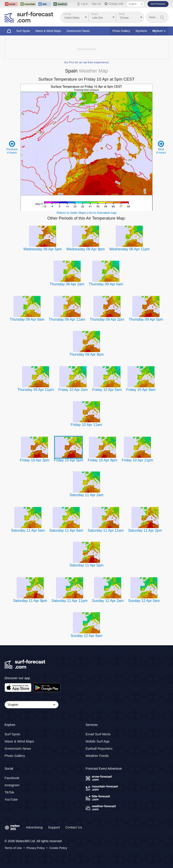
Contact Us (74, 827)
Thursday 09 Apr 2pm (107, 319)
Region (95, 14)
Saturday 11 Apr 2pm (145, 530)
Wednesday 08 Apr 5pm (43, 249)
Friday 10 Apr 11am (86, 425)
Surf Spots (23, 31)
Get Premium (158, 4)
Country (67, 14)
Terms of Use (13, 848)
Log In (85, 4)
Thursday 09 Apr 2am (67, 284)
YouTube (11, 799)
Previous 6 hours (12, 147)
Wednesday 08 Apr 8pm (85, 249)
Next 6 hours (161, 147)
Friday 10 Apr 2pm (35, 460)
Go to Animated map (102, 213)
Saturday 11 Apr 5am (28, 530)
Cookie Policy (58, 848)
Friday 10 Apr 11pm (137, 460)
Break (122, 14)
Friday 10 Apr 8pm (103, 460)
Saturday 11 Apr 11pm (69, 601)
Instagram (12, 785)
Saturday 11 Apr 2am (86, 495)
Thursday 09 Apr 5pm (146, 319)
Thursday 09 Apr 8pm (87, 354)
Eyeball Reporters (99, 748)
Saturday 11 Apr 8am (66, 530)
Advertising (34, 827)
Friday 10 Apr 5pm (69, 460)
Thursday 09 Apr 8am (27, 319)
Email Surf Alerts (98, 734)
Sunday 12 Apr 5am (144, 601)
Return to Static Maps (71, 213)
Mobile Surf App (98, 741)
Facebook (12, 778)
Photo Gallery (121, 31)
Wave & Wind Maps (48, 31)
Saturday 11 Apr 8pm (30, 601)
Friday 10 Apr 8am (141, 390)
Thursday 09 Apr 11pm (36, 390)
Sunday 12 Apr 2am (108, 601)
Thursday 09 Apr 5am (106, 284)
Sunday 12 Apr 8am (87, 636)
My (159, 31)
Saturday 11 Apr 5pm (86, 565)
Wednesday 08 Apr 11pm (129, 249)
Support (54, 827)
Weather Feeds (97, 756)
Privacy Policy (35, 848)
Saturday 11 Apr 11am (106, 530)
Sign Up (96, 4)
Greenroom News (78, 31)
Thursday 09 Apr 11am (67, 319)
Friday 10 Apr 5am (107, 390)
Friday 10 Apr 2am (73, 390)
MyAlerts (141, 31)
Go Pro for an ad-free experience (87, 62)
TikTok (9, 792)
